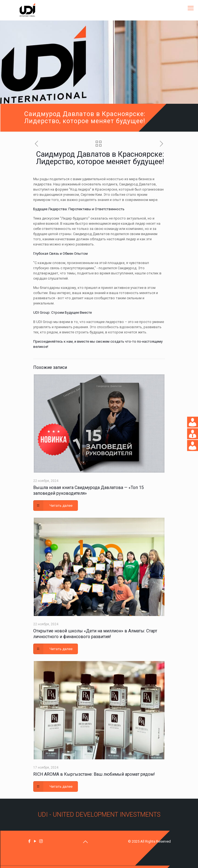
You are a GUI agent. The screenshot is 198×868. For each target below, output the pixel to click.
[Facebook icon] (30, 841)
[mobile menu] (191, 8)
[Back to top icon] (86, 842)
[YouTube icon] (35, 841)
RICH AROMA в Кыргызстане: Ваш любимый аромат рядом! (94, 774)
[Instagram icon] (41, 841)
